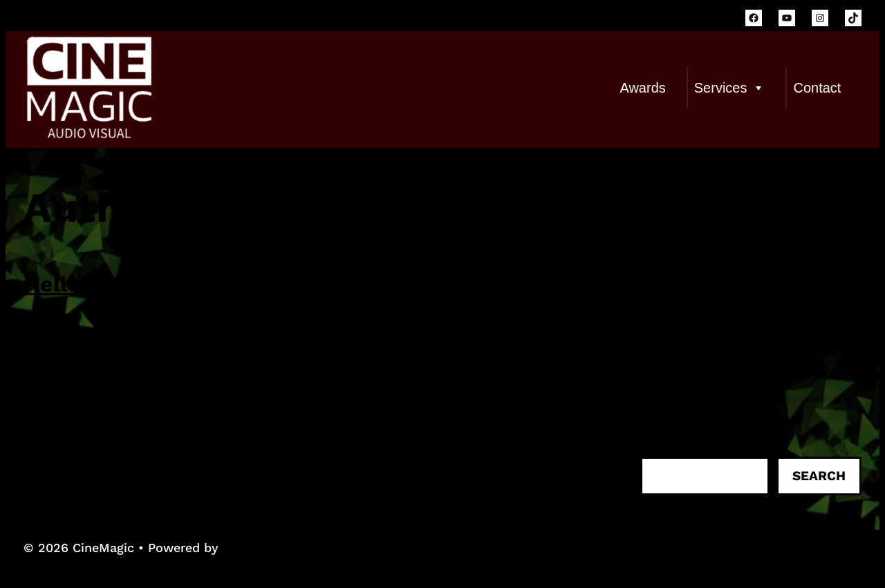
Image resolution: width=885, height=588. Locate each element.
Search (819, 476)
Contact (817, 88)
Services (730, 88)
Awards (642, 88)
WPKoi (242, 548)
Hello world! (90, 284)
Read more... (64, 367)
